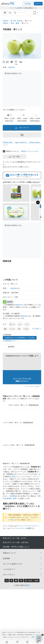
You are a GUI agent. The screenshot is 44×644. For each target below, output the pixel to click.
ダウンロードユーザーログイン (27, 526)
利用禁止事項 (8, 143)
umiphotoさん (19, 305)
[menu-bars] (5, 13)
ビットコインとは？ (33, 386)
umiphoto (11, 67)
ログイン (36, 477)
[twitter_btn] (7, 581)
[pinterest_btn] (16, 581)
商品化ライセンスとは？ (30, 151)
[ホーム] (7, 642)
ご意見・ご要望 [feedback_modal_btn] (32, 580)
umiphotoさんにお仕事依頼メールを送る (20, 338)
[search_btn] (15, 13)
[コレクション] (27, 642)
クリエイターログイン (18, 528)
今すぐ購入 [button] (15, 157)
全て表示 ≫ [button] (37, 329)
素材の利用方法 (21, 143)
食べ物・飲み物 (16, 21)
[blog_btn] (21, 581)
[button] (28, 4)
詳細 (33, 637)
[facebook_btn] (11, 581)
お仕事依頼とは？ (10, 341)
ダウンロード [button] (22, 128)
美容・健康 (15, 23)
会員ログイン (17, 477)
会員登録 (13, 496)
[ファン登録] (17, 642)
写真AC (6, 21)
